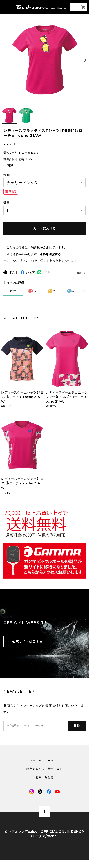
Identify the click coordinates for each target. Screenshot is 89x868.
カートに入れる (44, 228)
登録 (77, 733)
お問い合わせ (44, 784)
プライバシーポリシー (44, 768)
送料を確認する (50, 254)
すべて (13, 298)
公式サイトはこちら (27, 648)
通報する (81, 273)
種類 (7, 175)
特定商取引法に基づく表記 (45, 776)
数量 (7, 202)
